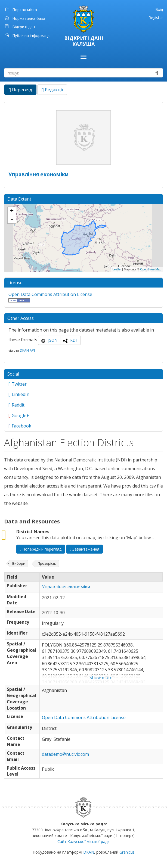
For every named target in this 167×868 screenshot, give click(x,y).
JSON (53, 340)
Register (156, 18)
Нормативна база (29, 18)
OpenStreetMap (151, 269)
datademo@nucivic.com (65, 754)
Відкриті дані (24, 27)
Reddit (16, 405)
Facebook (20, 426)
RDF (74, 340)
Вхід (159, 9)
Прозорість (47, 563)
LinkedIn (19, 394)
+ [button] (12, 211)
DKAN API (27, 350)
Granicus (127, 852)
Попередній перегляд (41, 549)
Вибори (19, 563)
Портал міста (25, 10)
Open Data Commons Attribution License (50, 294)
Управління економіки (38, 174)
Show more (101, 677)
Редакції (52, 90)
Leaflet (117, 269)
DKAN (89, 852)
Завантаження (85, 549)
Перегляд (23, 91)
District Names (33, 532)
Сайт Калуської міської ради (83, 842)
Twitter (18, 384)
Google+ (19, 416)
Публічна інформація (31, 35)
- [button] (12, 219)
